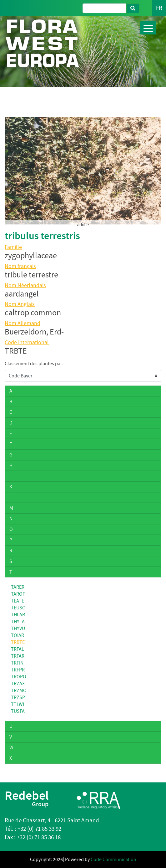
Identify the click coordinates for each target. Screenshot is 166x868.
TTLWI (18, 704)
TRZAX (18, 684)
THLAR (18, 615)
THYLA (18, 622)
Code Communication (113, 860)
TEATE (18, 601)
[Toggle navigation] (148, 28)
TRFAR (18, 656)
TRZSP (18, 697)
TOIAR (18, 635)
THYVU (18, 629)
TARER (18, 587)
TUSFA (18, 711)
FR (159, 8)
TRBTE (18, 642)
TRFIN (17, 663)
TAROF (18, 594)
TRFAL (18, 649)
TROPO (19, 677)
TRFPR (18, 670)
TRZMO (19, 691)
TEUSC (18, 608)
